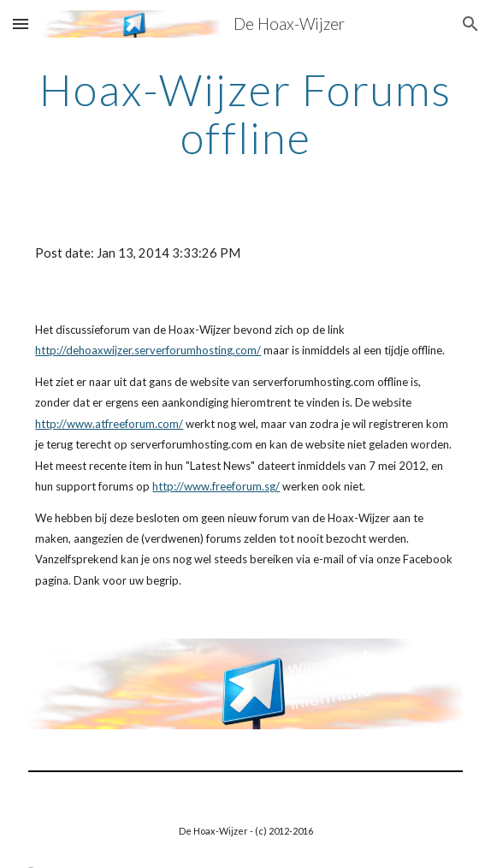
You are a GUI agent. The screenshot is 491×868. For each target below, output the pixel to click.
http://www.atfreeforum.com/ (109, 424)
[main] (245, 113)
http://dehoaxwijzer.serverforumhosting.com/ (148, 350)
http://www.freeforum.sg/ (216, 486)
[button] (21, 24)
